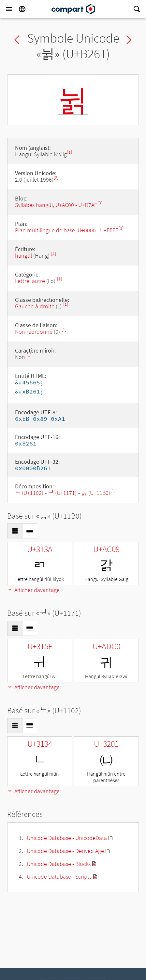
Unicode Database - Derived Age (65, 851)
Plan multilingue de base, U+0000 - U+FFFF (67, 230)
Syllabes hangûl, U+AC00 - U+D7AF (56, 205)
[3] (100, 203)
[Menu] (9, 9)
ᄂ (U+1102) (29, 493)
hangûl (23, 256)
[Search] (137, 9)
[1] (70, 152)
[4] (54, 254)
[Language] (22, 9)
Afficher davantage (33, 590)
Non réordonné (34, 332)
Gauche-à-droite (35, 306)
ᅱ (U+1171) (62, 493)
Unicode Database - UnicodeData (67, 838)
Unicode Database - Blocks (59, 864)
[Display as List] (30, 531)
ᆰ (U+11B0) (96, 493)
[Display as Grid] (15, 531)
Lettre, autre (30, 281)
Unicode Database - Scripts (59, 877)
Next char (129, 40)
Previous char (17, 40)
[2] (56, 178)
